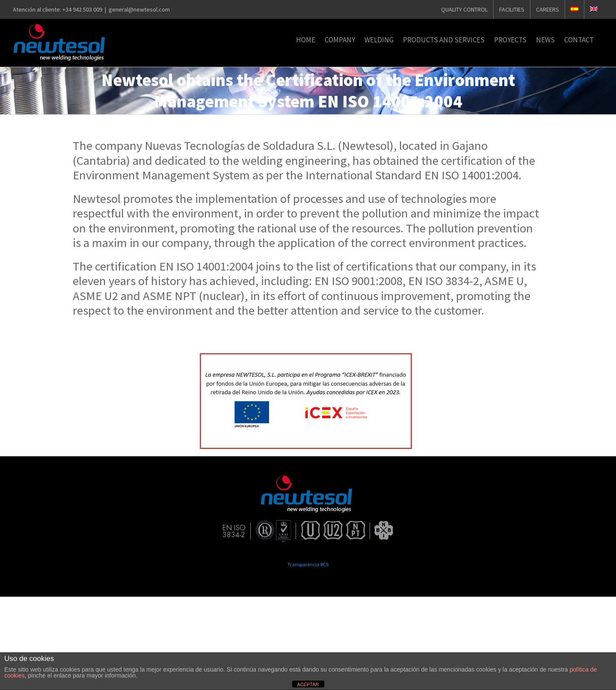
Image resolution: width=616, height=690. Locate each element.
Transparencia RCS (308, 564)
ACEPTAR (308, 684)
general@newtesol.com (139, 9)
